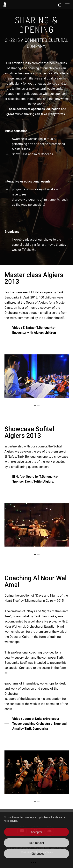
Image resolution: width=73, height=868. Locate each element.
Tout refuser (36, 843)
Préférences (36, 854)
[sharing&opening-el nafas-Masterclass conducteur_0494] (37, 376)
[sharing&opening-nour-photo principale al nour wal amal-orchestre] (37, 772)
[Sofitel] (37, 525)
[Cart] (60, 5)
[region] (37, 376)
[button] (67, 5)
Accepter (36, 832)
